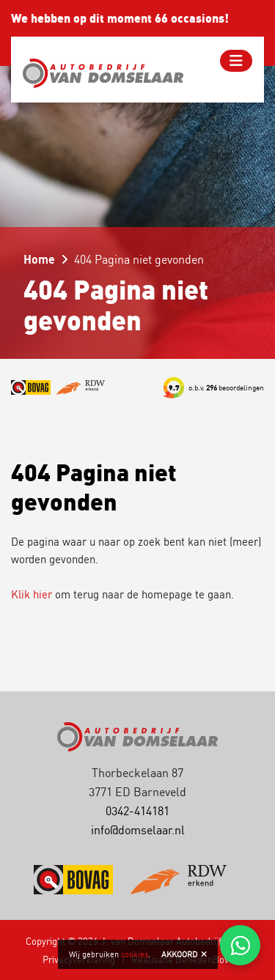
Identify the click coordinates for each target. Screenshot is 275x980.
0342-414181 (137, 811)
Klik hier (32, 594)
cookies (135, 954)
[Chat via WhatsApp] (240, 945)
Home (39, 259)
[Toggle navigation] (236, 61)
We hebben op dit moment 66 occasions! (120, 18)
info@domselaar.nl (138, 830)
